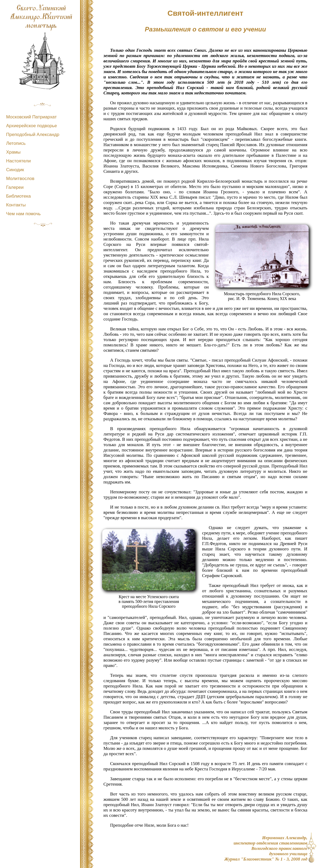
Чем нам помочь (23, 214)
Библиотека (18, 196)
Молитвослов (20, 179)
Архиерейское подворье (32, 126)
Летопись (16, 143)
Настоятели (18, 161)
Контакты (16, 205)
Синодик (15, 170)
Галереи (15, 187)
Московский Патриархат (31, 117)
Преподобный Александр (33, 135)
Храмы (13, 152)
